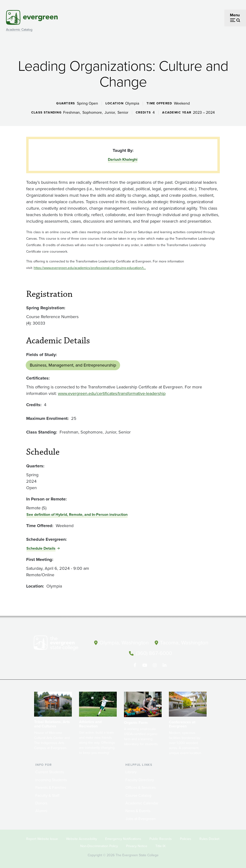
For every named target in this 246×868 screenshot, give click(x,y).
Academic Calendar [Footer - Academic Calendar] (142, 803)
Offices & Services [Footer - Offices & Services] (141, 787)
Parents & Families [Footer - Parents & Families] (51, 787)
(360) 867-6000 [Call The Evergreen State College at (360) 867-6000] (154, 653)
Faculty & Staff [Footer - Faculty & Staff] (47, 795)
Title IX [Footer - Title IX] (160, 846)
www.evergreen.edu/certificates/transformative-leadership (112, 393)
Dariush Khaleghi (123, 159)
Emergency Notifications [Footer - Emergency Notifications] (123, 838)
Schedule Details (41, 548)
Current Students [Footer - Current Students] (50, 772)
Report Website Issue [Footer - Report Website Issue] (42, 838)
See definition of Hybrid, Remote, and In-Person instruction (77, 514)
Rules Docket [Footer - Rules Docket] (209, 838)
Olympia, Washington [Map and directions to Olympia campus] (124, 643)
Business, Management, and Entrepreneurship (73, 365)
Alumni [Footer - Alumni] (41, 810)
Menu (235, 15)
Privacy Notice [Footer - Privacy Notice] (137, 846)
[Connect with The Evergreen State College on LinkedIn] (164, 665)
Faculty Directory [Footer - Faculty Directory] (140, 779)
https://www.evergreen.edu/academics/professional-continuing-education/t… (90, 268)
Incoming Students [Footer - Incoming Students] (51, 779)
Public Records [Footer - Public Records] (161, 838)
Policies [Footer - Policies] (186, 838)
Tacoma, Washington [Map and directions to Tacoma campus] (184, 643)
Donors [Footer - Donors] (41, 803)
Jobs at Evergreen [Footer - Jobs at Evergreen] (141, 818)
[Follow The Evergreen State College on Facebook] (135, 665)
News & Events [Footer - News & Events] (138, 810)
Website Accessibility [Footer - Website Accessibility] (82, 838)
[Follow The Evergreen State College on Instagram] (155, 665)
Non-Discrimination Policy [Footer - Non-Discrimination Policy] (99, 846)
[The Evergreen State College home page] (60, 644)
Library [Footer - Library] (131, 772)
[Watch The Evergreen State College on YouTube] (145, 665)
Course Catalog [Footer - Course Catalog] (138, 795)
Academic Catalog (19, 30)
